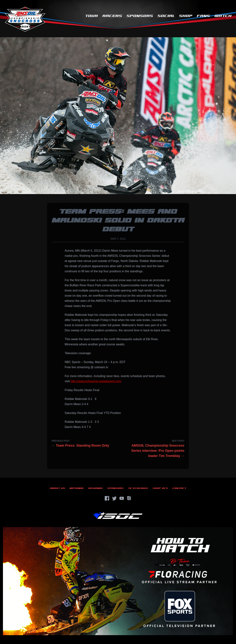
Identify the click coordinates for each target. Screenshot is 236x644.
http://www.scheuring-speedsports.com (96, 381)
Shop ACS (160, 488)
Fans (203, 16)
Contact (179, 488)
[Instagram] (129, 498)
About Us (58, 488)
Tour (91, 16)
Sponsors (140, 16)
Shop (186, 16)
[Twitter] (114, 498)
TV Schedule (138, 488)
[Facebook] (107, 498)
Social (166, 16)
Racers (112, 16)
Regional (96, 488)
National (77, 488)
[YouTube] (122, 498)
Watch (223, 16)
